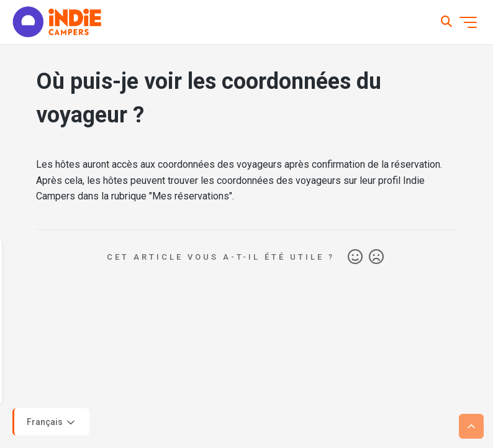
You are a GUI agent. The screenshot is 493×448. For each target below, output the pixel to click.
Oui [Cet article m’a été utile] (355, 257)
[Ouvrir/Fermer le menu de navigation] (468, 22)
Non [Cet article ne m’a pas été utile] (376, 257)
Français (52, 423)
